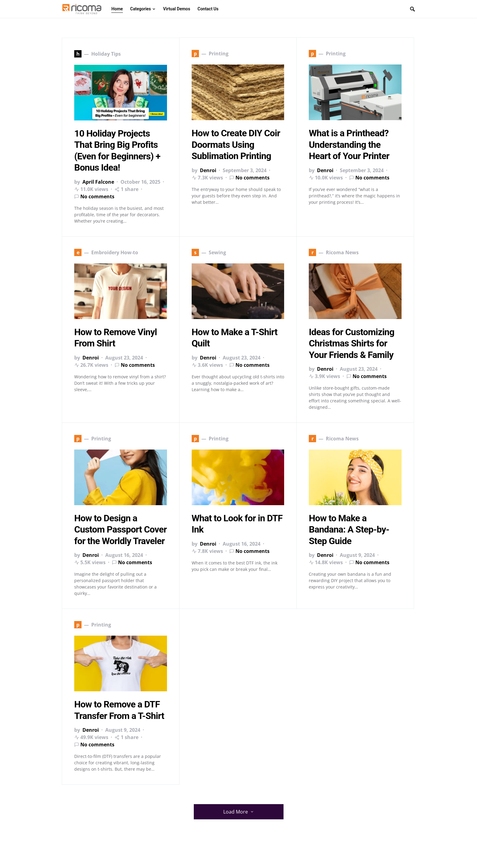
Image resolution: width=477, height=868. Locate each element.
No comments (97, 196)
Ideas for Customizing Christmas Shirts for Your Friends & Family (352, 343)
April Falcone (98, 182)
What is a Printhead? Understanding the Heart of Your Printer (349, 145)
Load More (236, 812)
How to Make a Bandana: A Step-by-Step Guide (349, 529)
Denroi (208, 170)
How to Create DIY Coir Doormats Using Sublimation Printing (236, 145)
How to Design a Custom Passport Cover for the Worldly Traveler (120, 529)
